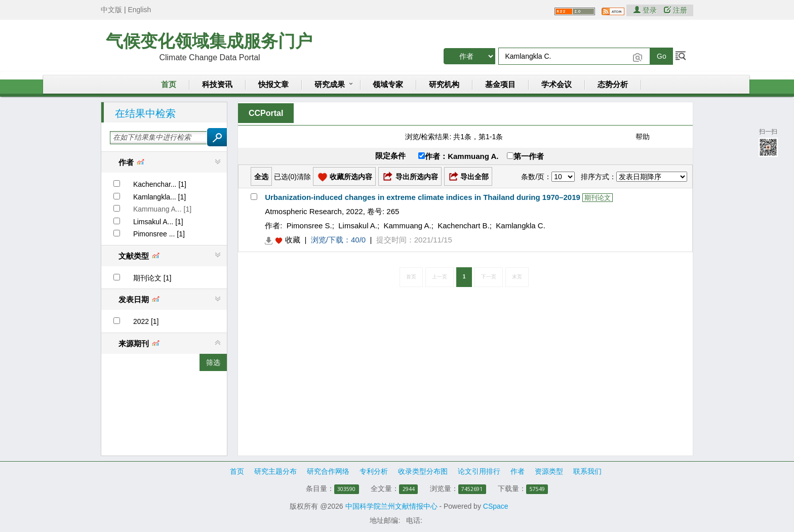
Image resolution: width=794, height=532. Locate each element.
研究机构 (444, 85)
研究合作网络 (328, 471)
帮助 (643, 137)
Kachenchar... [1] (160, 184)
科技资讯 (217, 85)
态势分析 (613, 85)
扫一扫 (768, 142)
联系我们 (587, 471)
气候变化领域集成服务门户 (209, 41)
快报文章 (273, 85)
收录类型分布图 (423, 471)
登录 (646, 10)
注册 (676, 10)
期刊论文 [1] (152, 278)
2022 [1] (146, 321)
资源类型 (549, 471)
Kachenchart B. (464, 226)
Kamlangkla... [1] (160, 197)
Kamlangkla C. (521, 226)
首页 (169, 85)
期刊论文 (598, 198)
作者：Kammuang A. (458, 156)
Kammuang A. (408, 226)
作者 (518, 471)
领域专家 (388, 85)
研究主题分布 (275, 471)
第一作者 (525, 156)
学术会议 (557, 85)
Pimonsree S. (309, 226)
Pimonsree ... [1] (159, 234)
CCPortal (266, 113)
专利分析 (374, 471)
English (139, 10)
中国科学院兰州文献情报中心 (391, 506)
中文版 (111, 10)
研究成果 (330, 85)
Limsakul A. (358, 226)
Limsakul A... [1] (158, 222)
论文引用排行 (479, 471)
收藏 (293, 240)
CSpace (496, 506)
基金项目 (500, 85)
